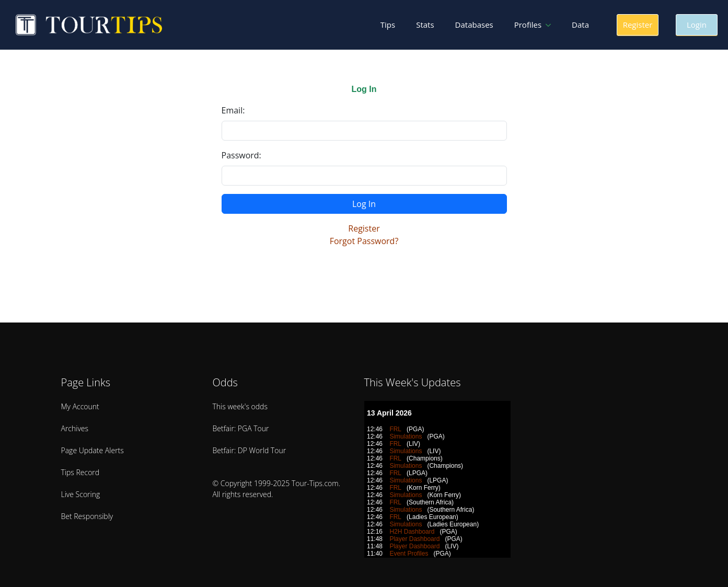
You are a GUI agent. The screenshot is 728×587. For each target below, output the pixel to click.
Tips (388, 25)
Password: (241, 155)
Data (580, 25)
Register (364, 228)
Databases (474, 25)
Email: (233, 110)
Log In (364, 204)
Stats (425, 25)
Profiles (528, 25)
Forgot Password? (364, 241)
